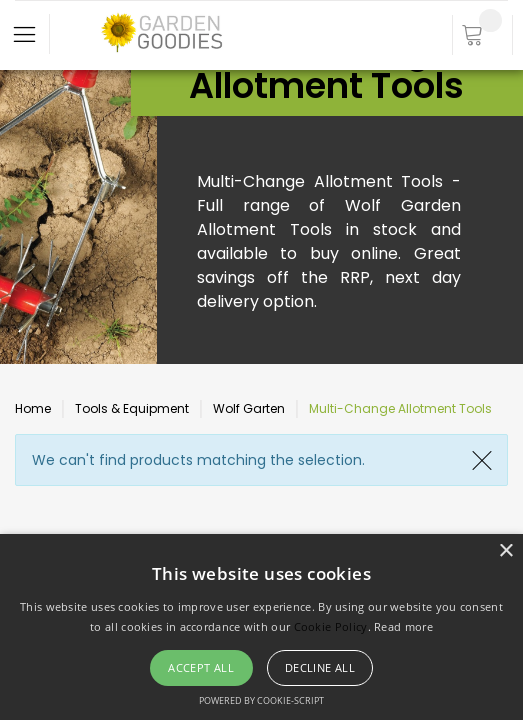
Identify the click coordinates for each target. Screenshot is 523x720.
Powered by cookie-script (261, 700)
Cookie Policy (331, 626)
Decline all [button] (320, 667)
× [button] (505, 551)
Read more (403, 626)
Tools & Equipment (132, 408)
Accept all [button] (201, 667)
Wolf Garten (249, 408)
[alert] (261, 627)
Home (33, 408)
